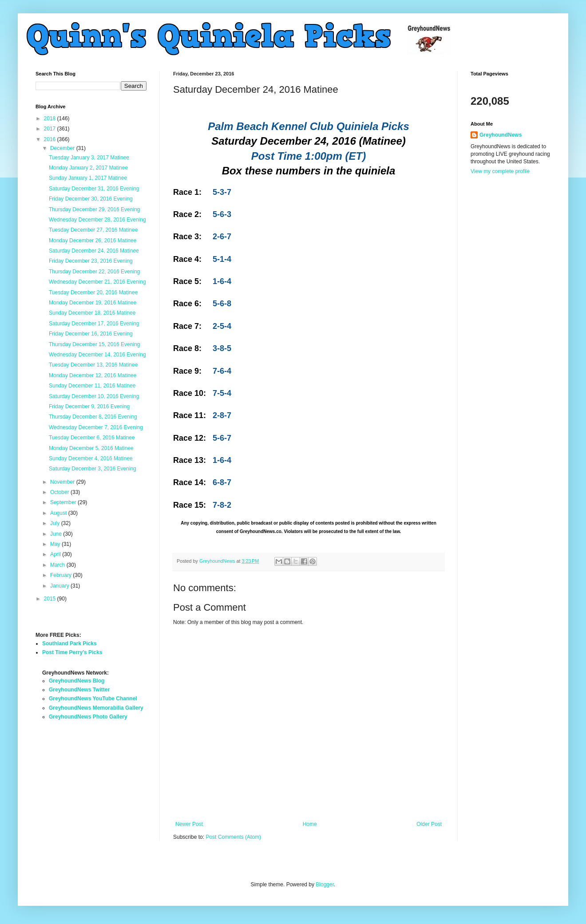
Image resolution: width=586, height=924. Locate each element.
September (64, 502)
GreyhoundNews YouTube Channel (93, 699)
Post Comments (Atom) (233, 837)
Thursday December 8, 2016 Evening (93, 417)
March (58, 565)
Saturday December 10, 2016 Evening (94, 396)
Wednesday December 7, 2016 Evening (96, 427)
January (60, 586)
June (57, 534)
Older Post (429, 824)
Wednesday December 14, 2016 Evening (97, 355)
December (63, 148)
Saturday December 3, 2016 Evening (93, 469)
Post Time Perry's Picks (72, 652)
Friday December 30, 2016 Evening (91, 199)
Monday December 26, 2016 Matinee (93, 241)
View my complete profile (500, 171)
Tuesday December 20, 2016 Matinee (93, 292)
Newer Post (189, 824)
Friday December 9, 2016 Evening (89, 407)
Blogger (325, 885)
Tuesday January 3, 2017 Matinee (89, 158)
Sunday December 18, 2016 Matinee (92, 313)
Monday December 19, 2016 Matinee (93, 303)
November (63, 482)
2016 (51, 139)
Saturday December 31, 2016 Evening (94, 189)
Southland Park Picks (69, 644)
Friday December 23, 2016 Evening (91, 261)
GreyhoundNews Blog (77, 681)
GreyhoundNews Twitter (79, 690)
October (60, 492)
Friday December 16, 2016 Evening (91, 334)
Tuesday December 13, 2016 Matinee (93, 365)
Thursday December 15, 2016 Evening (94, 344)
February (61, 575)
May (56, 544)
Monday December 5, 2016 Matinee (91, 448)
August (59, 513)
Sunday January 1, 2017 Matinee (88, 178)
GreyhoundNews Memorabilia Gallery (96, 708)
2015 (51, 599)
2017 (51, 129)
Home (310, 824)
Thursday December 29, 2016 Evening (94, 209)
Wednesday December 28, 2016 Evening (97, 220)
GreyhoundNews (501, 135)
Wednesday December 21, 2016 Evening (97, 282)
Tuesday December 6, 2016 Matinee (92, 438)
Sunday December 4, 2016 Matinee (91, 458)
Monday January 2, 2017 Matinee (88, 168)
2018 (51, 118)
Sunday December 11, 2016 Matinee (92, 386)
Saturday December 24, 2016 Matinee (94, 251)
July (56, 523)
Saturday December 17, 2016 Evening (94, 324)
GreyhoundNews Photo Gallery (88, 717)
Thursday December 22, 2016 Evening (94, 272)
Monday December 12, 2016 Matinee (93, 375)
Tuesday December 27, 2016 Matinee (93, 230)
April (56, 554)
